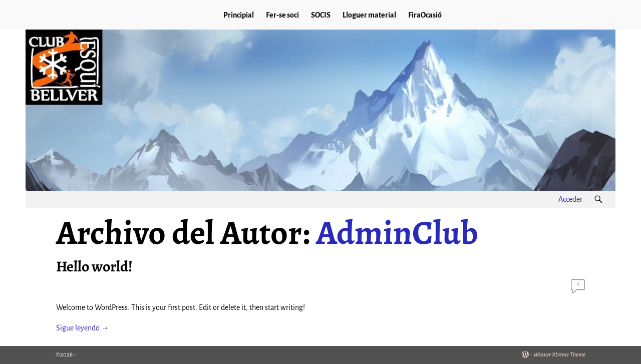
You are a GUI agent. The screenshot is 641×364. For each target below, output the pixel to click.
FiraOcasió (425, 15)
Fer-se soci (282, 15)
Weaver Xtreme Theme (559, 355)
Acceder (570, 199)
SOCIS (321, 15)
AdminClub (397, 232)
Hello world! (94, 266)
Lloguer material (369, 15)
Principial (239, 15)
